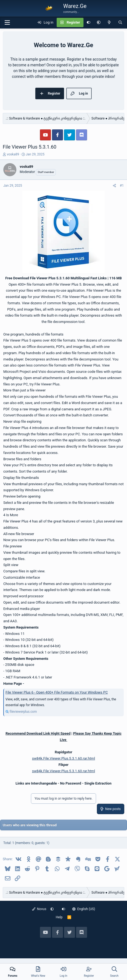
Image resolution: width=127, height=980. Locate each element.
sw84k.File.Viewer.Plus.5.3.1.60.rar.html (63, 758)
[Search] (120, 22)
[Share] (114, 186)
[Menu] (7, 22)
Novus (39, 909)
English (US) (84, 909)
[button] (99, 22)
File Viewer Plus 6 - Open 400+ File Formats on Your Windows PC (57, 692)
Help (59, 917)
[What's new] (109, 22)
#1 (122, 186)
